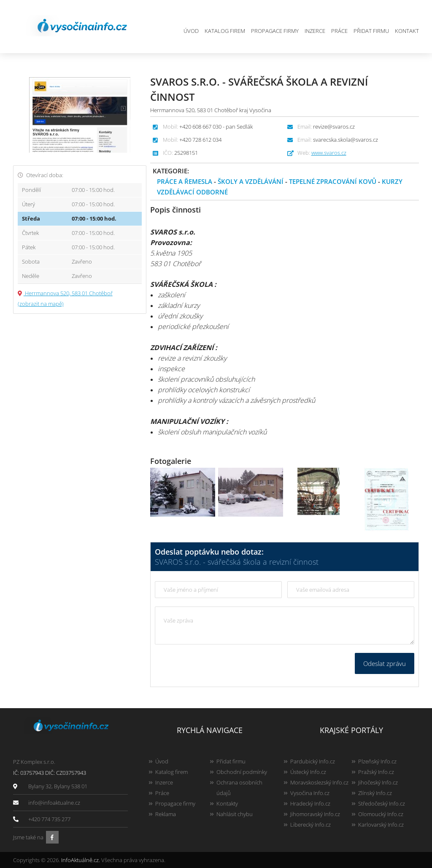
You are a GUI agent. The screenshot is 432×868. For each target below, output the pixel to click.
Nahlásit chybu (235, 814)
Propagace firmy (275, 31)
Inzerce (315, 31)
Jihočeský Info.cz (378, 782)
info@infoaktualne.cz (54, 803)
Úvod (191, 31)
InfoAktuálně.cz (80, 860)
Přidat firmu (371, 31)
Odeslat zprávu (385, 663)
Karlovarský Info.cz (381, 825)
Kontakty (227, 803)
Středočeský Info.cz (382, 803)
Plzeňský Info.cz (377, 761)
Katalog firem (225, 31)
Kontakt (407, 31)
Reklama (166, 814)
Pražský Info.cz (376, 772)
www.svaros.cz (329, 153)
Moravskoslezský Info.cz (319, 782)
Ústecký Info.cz (308, 772)
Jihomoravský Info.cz (315, 814)
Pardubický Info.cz (313, 761)
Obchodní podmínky (242, 772)
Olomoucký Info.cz (381, 814)
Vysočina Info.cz (310, 793)
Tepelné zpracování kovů (333, 181)
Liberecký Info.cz (310, 825)
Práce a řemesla (185, 181)
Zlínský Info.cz (375, 793)
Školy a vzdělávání (251, 181)
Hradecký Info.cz (310, 803)
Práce (339, 31)
